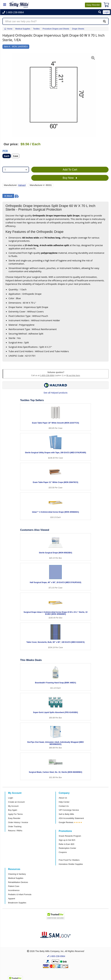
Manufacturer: (11, 185)
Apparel (12, 899)
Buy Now (70, 178)
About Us (63, 798)
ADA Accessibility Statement (71, 818)
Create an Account (16, 802)
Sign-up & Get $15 (67, 840)
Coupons (63, 852)
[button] (100, 12)
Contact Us (64, 806)
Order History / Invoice (18, 822)
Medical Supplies (16, 878)
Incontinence (14, 890)
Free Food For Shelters (69, 860)
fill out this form (73, 375)
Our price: (11, 144)
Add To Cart (70, 170)
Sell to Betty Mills (66, 814)
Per (5, 151)
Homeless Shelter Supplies (71, 864)
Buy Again (13, 810)
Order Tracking (15, 826)
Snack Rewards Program (70, 836)
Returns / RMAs (15, 831)
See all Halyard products (56, 393)
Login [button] (106, 12)
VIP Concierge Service (69, 810)
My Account (13, 806)
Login (11, 798)
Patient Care (14, 886)
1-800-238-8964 (47, 375)
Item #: (7, 46)
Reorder (93, 5)
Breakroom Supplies (17, 903)
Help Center (64, 802)
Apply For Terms (15, 814)
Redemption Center (67, 848)
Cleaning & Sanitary (17, 874)
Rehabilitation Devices (18, 882)
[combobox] (16, 170)
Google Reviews (66, 822)
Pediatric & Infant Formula (20, 894)
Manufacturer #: (37, 185)
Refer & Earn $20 (66, 844)
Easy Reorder (14, 818)
